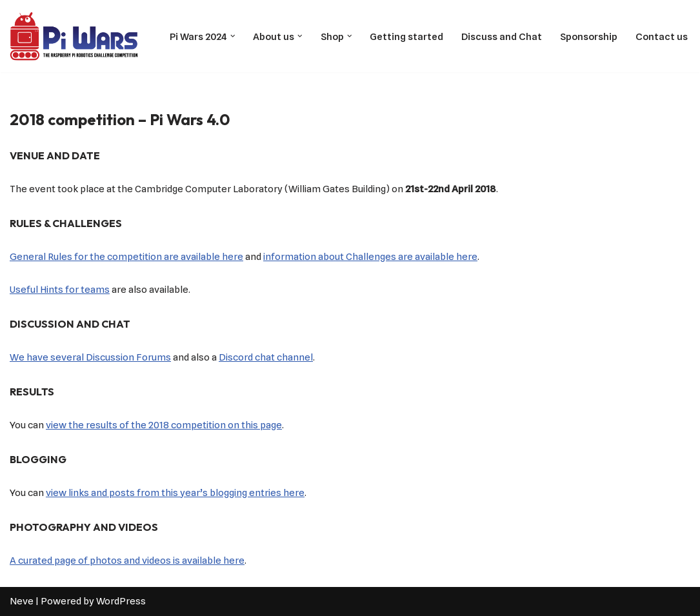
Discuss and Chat (502, 37)
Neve (22, 601)
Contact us (662, 37)
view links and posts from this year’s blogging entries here (175, 493)
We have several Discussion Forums (90, 357)
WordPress (121, 601)
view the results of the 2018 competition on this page (164, 425)
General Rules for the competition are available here (126, 257)
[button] (233, 36)
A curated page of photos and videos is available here (127, 561)
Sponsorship (589, 37)
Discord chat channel (266, 357)
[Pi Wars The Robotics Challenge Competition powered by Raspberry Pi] (74, 36)
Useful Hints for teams (60, 290)
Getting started (406, 37)
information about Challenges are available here (370, 257)
